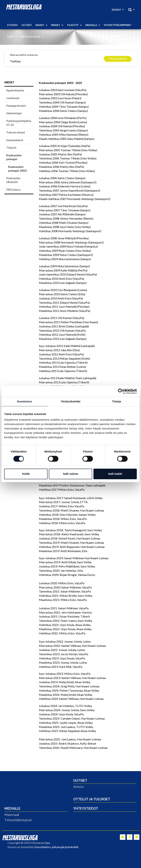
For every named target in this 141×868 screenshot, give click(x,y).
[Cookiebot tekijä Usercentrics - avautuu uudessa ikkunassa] (121, 391)
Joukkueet (13, 98)
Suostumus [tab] (25, 401)
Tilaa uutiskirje (117, 59)
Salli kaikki (115, 474)
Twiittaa (15, 61)
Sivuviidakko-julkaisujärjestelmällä (56, 847)
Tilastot (74, 25)
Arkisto (78, 787)
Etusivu (13, 25)
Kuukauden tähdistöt (13, 180)
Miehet (57, 25)
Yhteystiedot (86, 808)
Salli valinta (71, 474)
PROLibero (13, 189)
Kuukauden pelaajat (14, 157)
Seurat (118, 10)
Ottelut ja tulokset (92, 799)
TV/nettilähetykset (18, 820)
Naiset (41, 25)
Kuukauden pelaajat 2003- (18, 169)
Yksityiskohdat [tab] (70, 401)
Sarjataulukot (15, 140)
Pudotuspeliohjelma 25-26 (19, 123)
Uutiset (27, 25)
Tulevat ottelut (16, 132)
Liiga (12, 37)
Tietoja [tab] (116, 401)
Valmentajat (14, 113)
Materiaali (12, 815)
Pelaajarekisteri (16, 106)
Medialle (93, 25)
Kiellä (26, 474)
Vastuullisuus (32, 37)
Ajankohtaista (15, 90)
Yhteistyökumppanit (118, 25)
